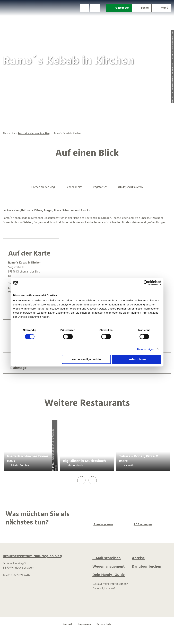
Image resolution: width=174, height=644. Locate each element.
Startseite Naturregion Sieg (34, 134)
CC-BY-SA (53, 467)
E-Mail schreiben (107, 558)
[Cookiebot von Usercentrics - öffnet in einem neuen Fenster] (146, 283)
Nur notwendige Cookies (86, 359)
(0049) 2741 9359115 (131, 187)
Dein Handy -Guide (109, 575)
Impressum (84, 624)
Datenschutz (104, 624)
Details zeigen (146, 349)
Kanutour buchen (147, 567)
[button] (85, 8)
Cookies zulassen (137, 359)
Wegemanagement (108, 567)
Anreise (138, 558)
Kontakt (67, 624)
